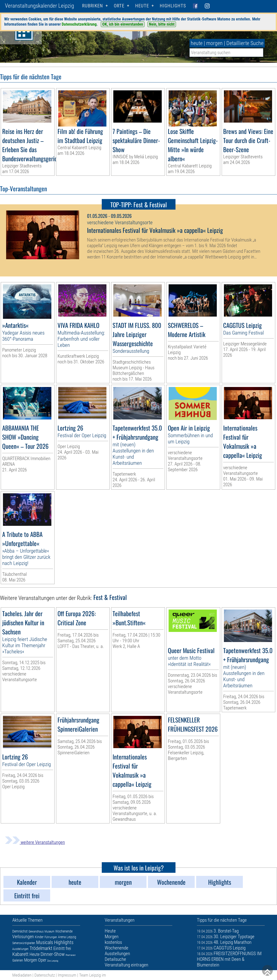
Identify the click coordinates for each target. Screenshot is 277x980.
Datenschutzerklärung (79, 24)
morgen (214, 43)
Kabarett (20, 954)
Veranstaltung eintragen (126, 965)
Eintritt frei (62, 948)
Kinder (39, 937)
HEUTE (142, 6)
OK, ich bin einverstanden (123, 24)
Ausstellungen (20, 949)
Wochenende (64, 931)
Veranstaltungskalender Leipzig (39, 6)
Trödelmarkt (41, 948)
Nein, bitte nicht (162, 24)
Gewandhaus (36, 932)
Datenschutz (45, 975)
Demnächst (20, 931)
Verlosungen (23, 937)
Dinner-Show (53, 954)
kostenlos (113, 942)
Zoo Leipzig (53, 961)
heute (197, 43)
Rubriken (93, 6)
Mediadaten (22, 975)
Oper (42, 960)
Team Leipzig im (93, 975)
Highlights (173, 6)
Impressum (67, 975)
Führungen (51, 937)
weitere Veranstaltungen (35, 842)
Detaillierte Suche (245, 43)
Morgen (31, 960)
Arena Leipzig (67, 937)
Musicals (45, 942)
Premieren (71, 955)
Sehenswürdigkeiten (24, 943)
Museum (49, 932)
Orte (119, 6)
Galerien (18, 960)
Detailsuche (115, 959)
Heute (35, 954)
